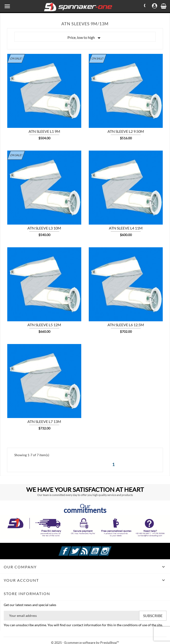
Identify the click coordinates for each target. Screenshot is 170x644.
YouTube (101, 548)
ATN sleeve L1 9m (44, 131)
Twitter (81, 548)
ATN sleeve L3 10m (44, 228)
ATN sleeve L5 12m (44, 325)
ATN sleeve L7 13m (44, 421)
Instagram (111, 548)
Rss (91, 548)
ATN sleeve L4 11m (126, 228)
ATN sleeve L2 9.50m (126, 131)
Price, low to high (85, 38)
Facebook (70, 548)
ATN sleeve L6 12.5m (126, 325)
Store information (27, 594)
